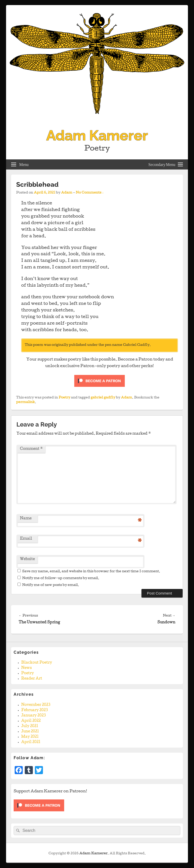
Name (26, 519)
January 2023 (33, 716)
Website (27, 559)
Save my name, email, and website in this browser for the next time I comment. (91, 572)
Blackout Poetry (37, 663)
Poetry (64, 398)
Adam (67, 193)
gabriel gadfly (103, 398)
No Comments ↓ (90, 193)
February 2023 (34, 710)
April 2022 (31, 721)
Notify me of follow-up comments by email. (61, 578)
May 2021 (30, 737)
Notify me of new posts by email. (51, 585)
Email (26, 539)
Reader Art (32, 679)
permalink (26, 402)
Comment (31, 449)
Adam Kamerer (97, 135)
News (27, 668)
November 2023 (36, 705)
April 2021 (31, 742)
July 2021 (30, 726)
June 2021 (30, 732)
